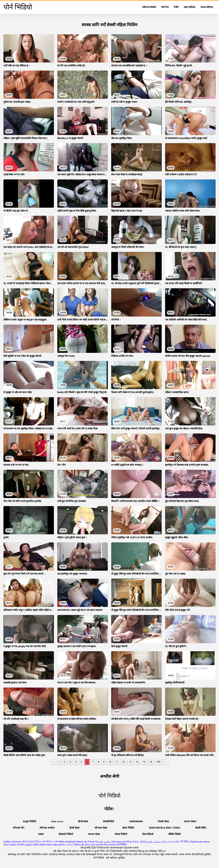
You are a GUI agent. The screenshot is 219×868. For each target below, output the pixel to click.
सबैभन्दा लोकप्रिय (149, 7)
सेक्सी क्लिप (201, 828)
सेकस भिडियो (121, 834)
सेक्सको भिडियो (66, 834)
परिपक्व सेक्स (101, 828)
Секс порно (10, 845)
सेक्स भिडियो (128, 828)
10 (110, 762)
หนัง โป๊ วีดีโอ (182, 842)
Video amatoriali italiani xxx (73, 842)
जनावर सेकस (190, 821)
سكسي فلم (105, 842)
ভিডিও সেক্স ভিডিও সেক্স (46, 842)
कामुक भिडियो (30, 821)
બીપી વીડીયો (28, 842)
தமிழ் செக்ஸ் (168, 842)
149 (158, 762)
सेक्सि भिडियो (175, 834)
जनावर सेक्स (94, 834)
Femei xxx (93, 842)
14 (137, 762)
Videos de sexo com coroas (88, 845)
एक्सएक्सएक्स (136, 821)
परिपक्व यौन (18, 828)
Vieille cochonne (12, 842)
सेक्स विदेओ (148, 834)
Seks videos (40, 845)
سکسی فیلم (154, 842)
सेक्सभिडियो (109, 821)
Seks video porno (56, 845)
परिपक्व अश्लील (47, 828)
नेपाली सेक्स (163, 821)
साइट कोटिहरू (190, 7)
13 (130, 762)
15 (144, 762)
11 (117, 762)
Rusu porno (110, 845)
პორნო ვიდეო (25, 845)
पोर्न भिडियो (121, 845)
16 (151, 762)
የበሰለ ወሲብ (57, 821)
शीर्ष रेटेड (165, 7)
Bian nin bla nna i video (165, 828)
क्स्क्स (41, 834)
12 (124, 762)
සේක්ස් (69, 845)
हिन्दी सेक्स (83, 821)
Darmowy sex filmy (122, 842)
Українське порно (200, 842)
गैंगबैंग (176, 7)
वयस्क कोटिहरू (207, 7)
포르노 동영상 (140, 842)
